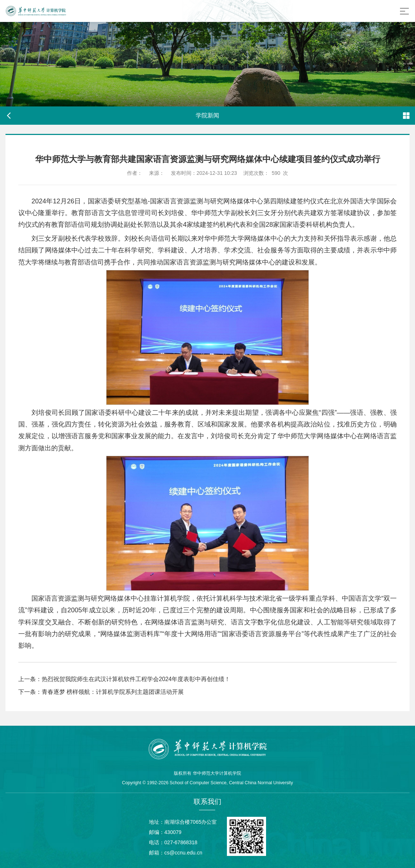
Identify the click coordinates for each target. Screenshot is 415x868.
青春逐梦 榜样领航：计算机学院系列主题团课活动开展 (113, 692)
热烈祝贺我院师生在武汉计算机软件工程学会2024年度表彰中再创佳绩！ (136, 679)
